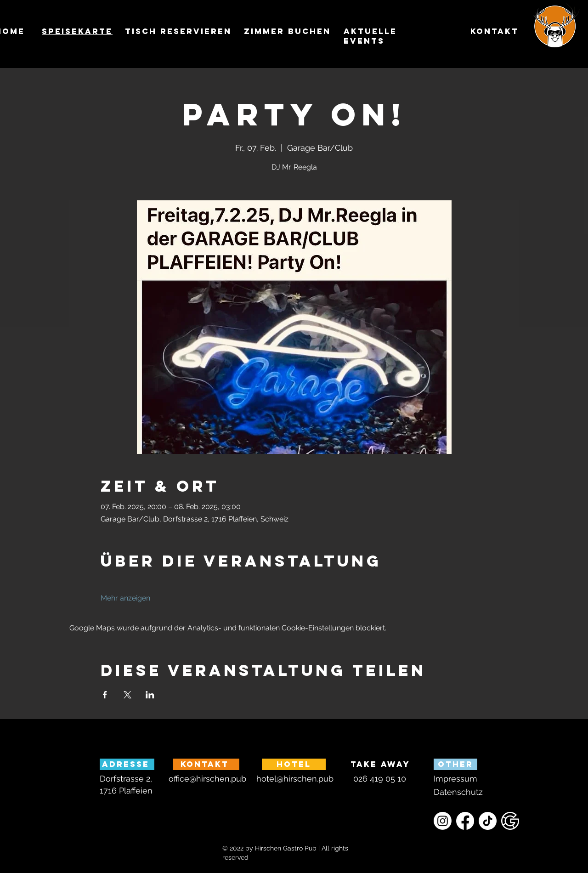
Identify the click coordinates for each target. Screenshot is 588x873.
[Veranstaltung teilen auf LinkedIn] (150, 695)
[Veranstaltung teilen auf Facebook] (105, 695)
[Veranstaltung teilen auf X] (127, 695)
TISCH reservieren (178, 31)
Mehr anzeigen (125, 598)
